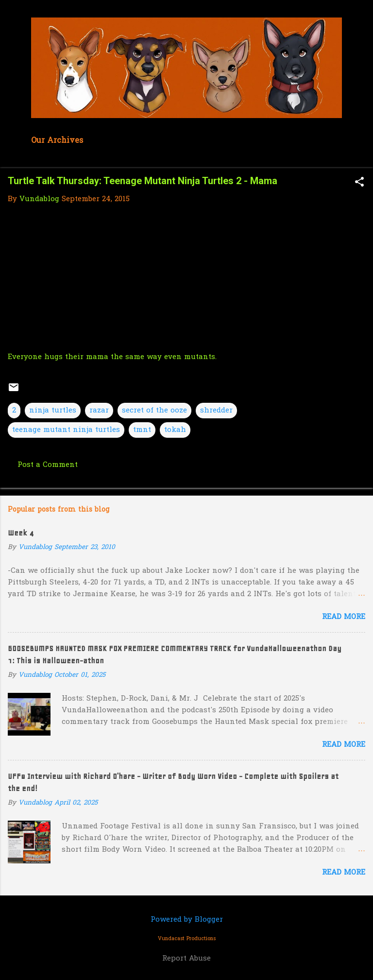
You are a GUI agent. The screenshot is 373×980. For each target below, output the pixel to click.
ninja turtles (53, 411)
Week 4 (21, 533)
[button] (359, 183)
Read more (344, 617)
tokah (175, 430)
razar (99, 411)
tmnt (142, 430)
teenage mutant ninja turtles (66, 430)
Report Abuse (186, 959)
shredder (216, 411)
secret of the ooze (154, 411)
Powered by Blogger (187, 920)
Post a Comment (48, 465)
